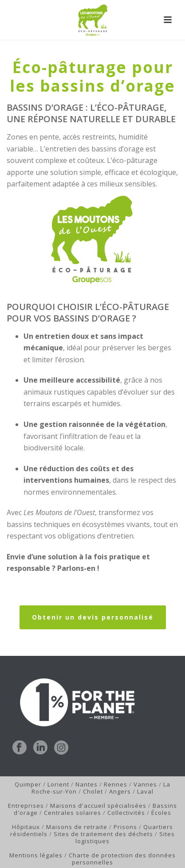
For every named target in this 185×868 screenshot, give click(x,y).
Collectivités (126, 813)
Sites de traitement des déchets (103, 834)
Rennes (116, 784)
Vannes (145, 784)
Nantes (87, 784)
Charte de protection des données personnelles (122, 859)
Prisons (125, 827)
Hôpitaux (26, 827)
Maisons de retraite (77, 827)
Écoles (161, 813)
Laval (145, 791)
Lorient (58, 784)
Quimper (28, 784)
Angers (120, 791)
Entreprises (26, 806)
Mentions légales (36, 855)
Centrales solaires (73, 813)
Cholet (93, 791)
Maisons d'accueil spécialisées (98, 806)
